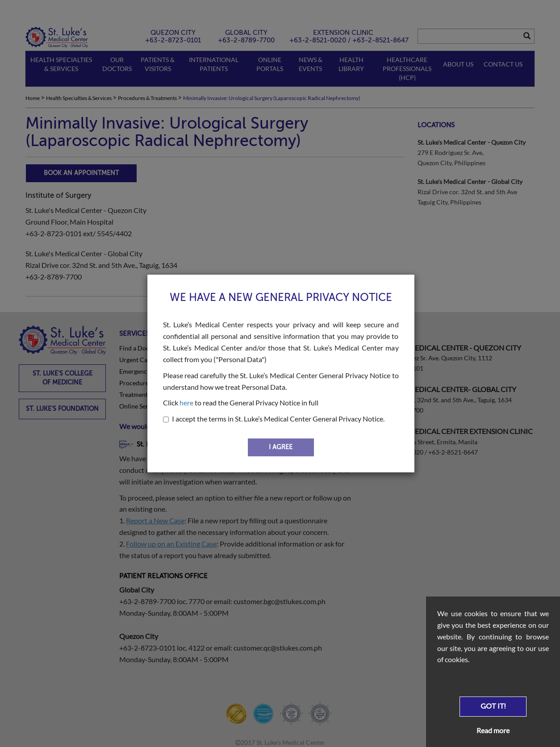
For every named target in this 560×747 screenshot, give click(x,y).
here (186, 403)
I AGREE (281, 447)
